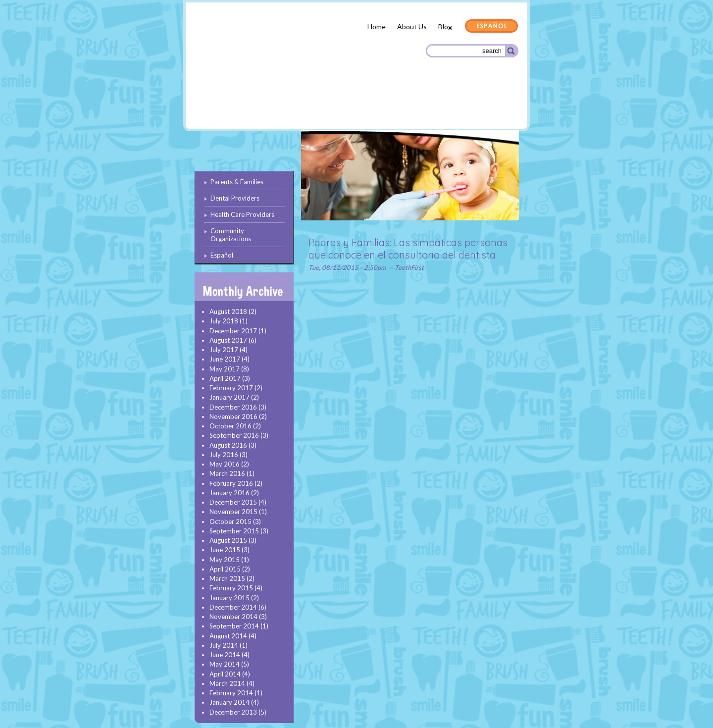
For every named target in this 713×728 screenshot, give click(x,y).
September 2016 (234, 435)
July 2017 (224, 350)
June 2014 (225, 655)
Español (492, 27)
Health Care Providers (378, 104)
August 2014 (228, 636)
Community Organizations (469, 105)
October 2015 (230, 521)
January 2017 (229, 397)
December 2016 (233, 407)
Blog (445, 26)
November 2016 (233, 416)
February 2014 (231, 693)
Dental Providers (301, 104)
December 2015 (233, 502)
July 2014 (224, 645)
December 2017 (233, 331)
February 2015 (231, 588)
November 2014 (233, 617)
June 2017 (225, 359)
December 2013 (233, 712)
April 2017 (225, 378)
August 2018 (228, 312)
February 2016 (231, 483)
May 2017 (225, 369)
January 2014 (229, 702)
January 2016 (229, 493)
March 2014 (227, 683)
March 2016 (227, 473)
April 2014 (225, 674)
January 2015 (229, 598)
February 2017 (231, 388)
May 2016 (225, 464)
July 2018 (224, 321)
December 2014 (233, 607)
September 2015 (234, 531)
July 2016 (224, 455)
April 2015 (225, 569)
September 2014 (234, 626)
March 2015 (227, 578)
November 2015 (233, 512)
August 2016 (228, 445)
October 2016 (230, 426)
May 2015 (225, 560)
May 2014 (225, 664)
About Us (412, 26)
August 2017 (228, 340)
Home (377, 26)
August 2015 (228, 540)
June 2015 (225, 550)
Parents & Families (230, 105)
